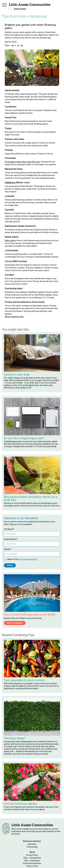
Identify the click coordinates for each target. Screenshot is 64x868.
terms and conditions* (28, 559)
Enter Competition (15, 623)
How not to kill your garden (20, 804)
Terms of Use (32, 866)
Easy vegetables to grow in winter (24, 680)
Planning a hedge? (15, 738)
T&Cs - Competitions (32, 858)
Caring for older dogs (17, 375)
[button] (4, 7)
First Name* (9, 529)
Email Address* (11, 539)
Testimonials (32, 847)
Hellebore (10, 182)
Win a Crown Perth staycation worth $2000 (30, 615)
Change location (20, 9)
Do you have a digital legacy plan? (24, 438)
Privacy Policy (32, 855)
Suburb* (8, 549)
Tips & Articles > (15, 16)
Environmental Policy (32, 863)
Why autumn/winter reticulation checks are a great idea (31, 498)
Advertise (32, 844)
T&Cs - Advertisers (32, 861)
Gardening (38, 16)
